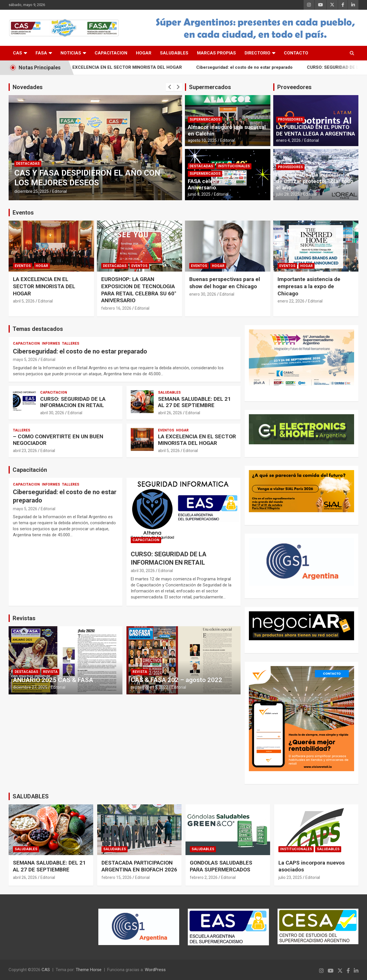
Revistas (24, 618)
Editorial (59, 191)
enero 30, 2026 (203, 294)
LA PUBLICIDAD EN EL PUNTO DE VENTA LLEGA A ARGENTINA (316, 130)
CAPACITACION (111, 53)
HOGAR (144, 53)
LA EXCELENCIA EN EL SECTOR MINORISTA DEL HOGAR (135, 67)
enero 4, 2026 (288, 140)
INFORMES (51, 343)
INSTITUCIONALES (234, 166)
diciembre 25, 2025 (32, 191)
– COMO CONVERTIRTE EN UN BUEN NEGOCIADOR (58, 440)
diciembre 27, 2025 (30, 687)
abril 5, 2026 (24, 301)
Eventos (23, 213)
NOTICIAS (71, 53)
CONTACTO (296, 53)
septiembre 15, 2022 (149, 687)
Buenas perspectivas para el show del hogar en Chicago (225, 283)
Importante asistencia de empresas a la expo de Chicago (309, 286)
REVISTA (50, 672)
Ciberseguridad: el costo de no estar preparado (256, 67)
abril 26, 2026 (170, 413)
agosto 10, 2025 (202, 140)
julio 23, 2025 (290, 877)
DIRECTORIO (257, 53)
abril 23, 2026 (25, 451)
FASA (41, 53)
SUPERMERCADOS (205, 119)
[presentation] (170, 87)
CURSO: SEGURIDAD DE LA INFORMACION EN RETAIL (73, 402)
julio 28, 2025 (288, 194)
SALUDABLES (174, 53)
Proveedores (294, 87)
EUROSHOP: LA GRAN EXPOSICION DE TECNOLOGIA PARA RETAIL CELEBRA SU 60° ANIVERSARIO (139, 290)
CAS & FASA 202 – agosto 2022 (176, 680)
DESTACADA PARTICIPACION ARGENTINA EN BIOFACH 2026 (139, 866)
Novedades (28, 87)
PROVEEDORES (290, 119)
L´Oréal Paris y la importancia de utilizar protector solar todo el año (315, 181)
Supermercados (210, 87)
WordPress (155, 970)
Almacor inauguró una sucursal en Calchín (227, 130)
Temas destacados (38, 329)
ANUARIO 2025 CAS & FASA (53, 680)
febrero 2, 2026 (204, 877)
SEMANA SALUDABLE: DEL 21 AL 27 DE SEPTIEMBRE (194, 402)
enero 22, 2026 (291, 301)
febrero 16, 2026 (116, 308)
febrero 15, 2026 (117, 877)
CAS (17, 53)
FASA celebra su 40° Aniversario (213, 184)
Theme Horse (89, 970)
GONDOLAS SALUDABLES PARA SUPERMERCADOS (221, 866)
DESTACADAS (28, 164)
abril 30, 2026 (52, 413)
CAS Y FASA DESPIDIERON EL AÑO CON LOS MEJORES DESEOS (87, 178)
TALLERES (71, 343)
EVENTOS (23, 266)
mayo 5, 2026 (25, 360)
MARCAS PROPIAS (216, 53)
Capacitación (30, 470)
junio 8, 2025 (199, 194)
